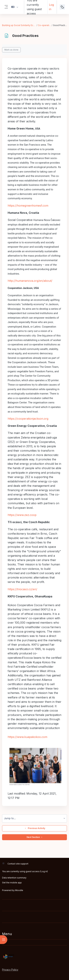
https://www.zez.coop (22, 515)
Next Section (35, 837)
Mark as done (11, 50)
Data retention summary (14, 878)
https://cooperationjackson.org (28, 419)
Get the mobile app (12, 883)
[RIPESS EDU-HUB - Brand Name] (34, 957)
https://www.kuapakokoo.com (27, 737)
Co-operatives (45, 25)
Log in (51, 7)
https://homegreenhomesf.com (28, 206)
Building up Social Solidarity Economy (19, 25)
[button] (15, 7)
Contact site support (18, 864)
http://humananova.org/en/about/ (30, 281)
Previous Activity (35, 828)
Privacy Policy (10, 970)
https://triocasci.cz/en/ (22, 589)
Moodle (19, 890)
